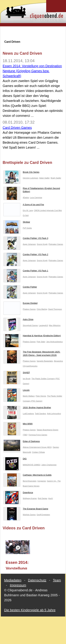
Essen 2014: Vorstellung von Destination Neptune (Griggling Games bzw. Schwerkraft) (32, 71)
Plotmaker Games (56, 244)
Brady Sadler (56, 178)
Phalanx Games (29, 309)
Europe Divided (20, 304)
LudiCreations (28, 414)
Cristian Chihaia (38, 452)
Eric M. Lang (28, 210)
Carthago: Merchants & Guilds (27, 476)
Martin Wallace (29, 396)
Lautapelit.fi (43, 325)
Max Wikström (55, 325)
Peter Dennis (41, 396)
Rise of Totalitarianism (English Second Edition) (32, 191)
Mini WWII (18, 424)
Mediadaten (13, 580)
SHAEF (17, 373)
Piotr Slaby (41, 342)
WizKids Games (29, 515)
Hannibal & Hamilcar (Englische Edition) (32, 336)
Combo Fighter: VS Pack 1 (26, 271)
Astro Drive (18, 320)
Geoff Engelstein (43, 515)
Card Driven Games (17, 128)
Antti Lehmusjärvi (54, 414)
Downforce (18, 493)
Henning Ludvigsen (31, 178)
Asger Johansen (29, 244)
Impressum (18, 585)
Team (57, 580)
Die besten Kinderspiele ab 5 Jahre (30, 610)
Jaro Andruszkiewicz (55, 342)
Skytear (17, 223)
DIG (15, 459)
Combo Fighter (20, 288)
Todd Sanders (40, 414)
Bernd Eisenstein (30, 481)
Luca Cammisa (36, 197)
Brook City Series (21, 173)
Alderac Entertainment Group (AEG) (37, 447)
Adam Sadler (45, 178)
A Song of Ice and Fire (24, 205)
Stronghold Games (30, 325)
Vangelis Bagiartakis (45, 361)
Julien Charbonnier (49, 465)
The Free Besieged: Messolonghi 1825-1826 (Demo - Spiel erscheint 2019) (32, 354)
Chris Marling (42, 309)
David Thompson (55, 309)
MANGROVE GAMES (32, 465)
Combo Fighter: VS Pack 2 (26, 255)
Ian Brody (27, 379)
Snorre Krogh (42, 244)
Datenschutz (37, 580)
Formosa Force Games (38, 435)
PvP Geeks (27, 228)
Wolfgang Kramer (30, 498)
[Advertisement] (33, 33)
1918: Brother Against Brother (27, 408)
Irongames (42, 481)
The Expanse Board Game (26, 509)
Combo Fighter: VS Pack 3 (26, 239)
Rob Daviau (42, 498)
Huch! (51, 498)
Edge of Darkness (22, 442)
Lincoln (16, 391)
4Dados (26, 197)
